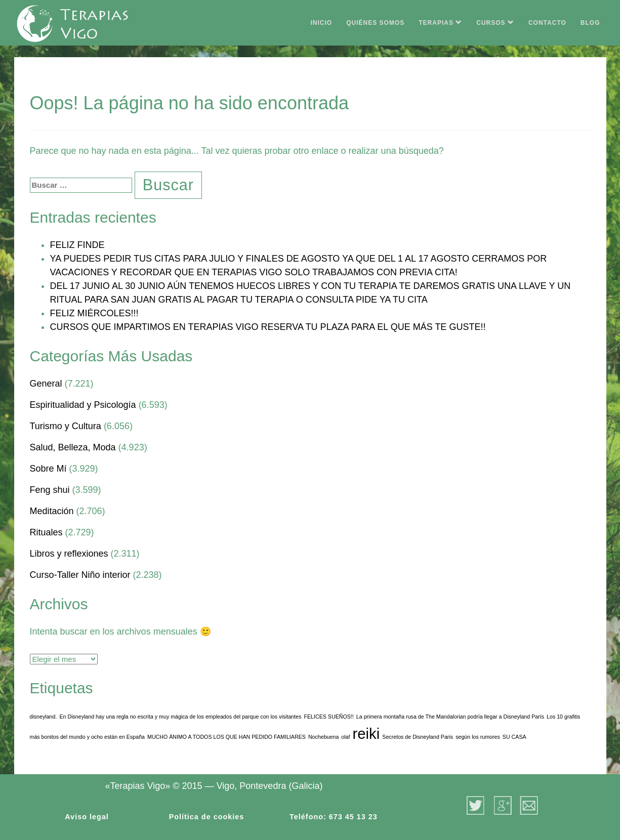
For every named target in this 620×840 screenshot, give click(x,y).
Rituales (46, 532)
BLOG (590, 23)
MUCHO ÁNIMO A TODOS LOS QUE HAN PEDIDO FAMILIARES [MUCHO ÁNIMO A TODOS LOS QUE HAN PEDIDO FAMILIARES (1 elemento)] (226, 737)
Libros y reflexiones (69, 554)
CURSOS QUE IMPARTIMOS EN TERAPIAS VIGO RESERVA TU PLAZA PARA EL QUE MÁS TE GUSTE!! (268, 327)
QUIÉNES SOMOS (375, 23)
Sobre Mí (48, 469)
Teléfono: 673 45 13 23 (334, 817)
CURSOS (495, 23)
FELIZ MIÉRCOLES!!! (94, 313)
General (46, 384)
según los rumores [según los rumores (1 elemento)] (478, 737)
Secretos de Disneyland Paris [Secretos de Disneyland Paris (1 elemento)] (418, 737)
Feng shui (50, 490)
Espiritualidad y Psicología (83, 405)
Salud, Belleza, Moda (73, 447)
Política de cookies (207, 817)
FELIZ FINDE (77, 245)
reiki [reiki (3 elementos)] (366, 733)
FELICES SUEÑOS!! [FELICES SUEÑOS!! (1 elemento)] (328, 717)
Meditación (52, 511)
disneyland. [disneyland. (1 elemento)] (44, 717)
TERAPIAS (440, 23)
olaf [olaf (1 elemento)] (345, 737)
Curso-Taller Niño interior (80, 575)
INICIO (322, 23)
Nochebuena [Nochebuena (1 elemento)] (323, 737)
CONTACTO (547, 23)
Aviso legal (87, 817)
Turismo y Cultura (66, 426)
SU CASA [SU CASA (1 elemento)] (514, 737)
